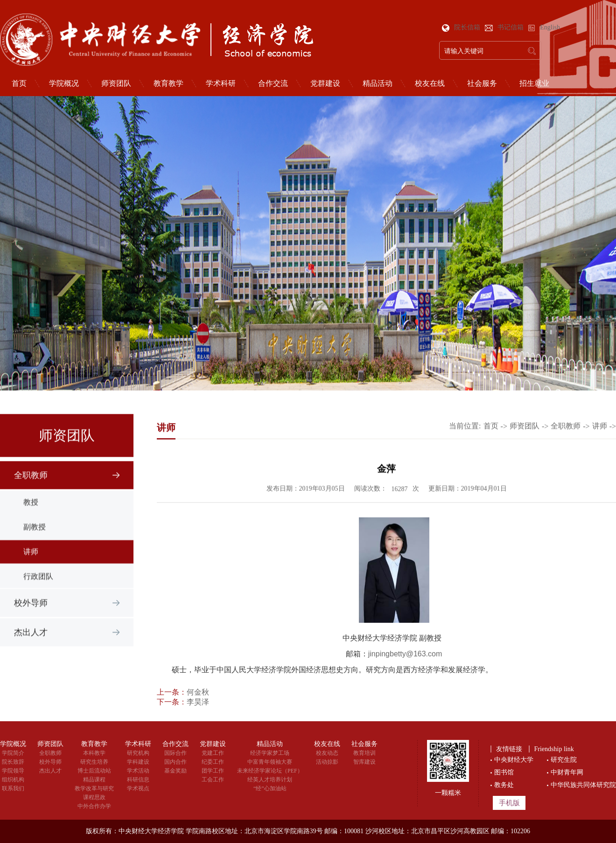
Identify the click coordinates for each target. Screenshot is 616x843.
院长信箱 (462, 27)
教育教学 (168, 84)
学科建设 (138, 762)
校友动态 (327, 753)
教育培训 (364, 753)
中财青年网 (567, 772)
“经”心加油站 (270, 788)
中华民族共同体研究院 (583, 785)
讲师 (600, 443)
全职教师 (31, 564)
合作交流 (273, 84)
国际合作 (175, 753)
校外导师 (31, 622)
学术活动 (138, 771)
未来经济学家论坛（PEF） (270, 771)
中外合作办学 (94, 806)
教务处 (504, 785)
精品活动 (378, 84)
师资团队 (116, 84)
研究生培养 (94, 762)
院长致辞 (13, 762)
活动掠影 (327, 762)
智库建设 (364, 762)
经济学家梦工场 (270, 753)
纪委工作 (213, 762)
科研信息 (138, 780)
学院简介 (13, 753)
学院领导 (13, 771)
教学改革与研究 (94, 788)
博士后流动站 (94, 771)
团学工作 (213, 771)
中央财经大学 (514, 760)
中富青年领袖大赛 (270, 762)
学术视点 (138, 788)
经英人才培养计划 (270, 780)
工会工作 (213, 780)
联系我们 (13, 788)
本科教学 (94, 753)
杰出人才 (31, 652)
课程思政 (94, 797)
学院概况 (64, 84)
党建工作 (213, 753)
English (544, 27)
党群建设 (325, 84)
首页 (491, 443)
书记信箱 (505, 27)
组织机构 (13, 780)
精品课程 (94, 780)
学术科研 (221, 84)
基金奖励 (175, 771)
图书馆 (504, 772)
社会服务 (482, 84)
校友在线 (430, 84)
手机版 (509, 803)
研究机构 (138, 753)
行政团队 (38, 681)
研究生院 (564, 760)
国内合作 (175, 762)
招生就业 (534, 84)
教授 (31, 607)
